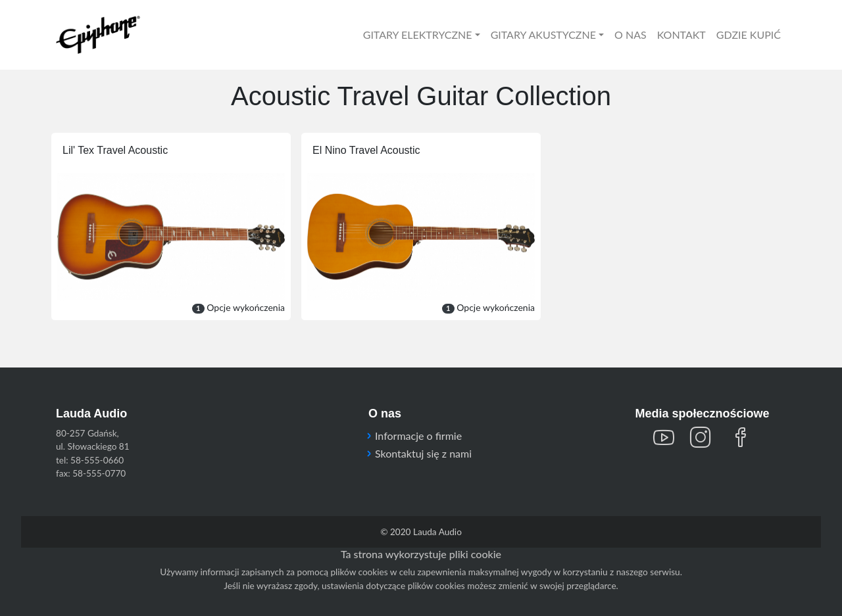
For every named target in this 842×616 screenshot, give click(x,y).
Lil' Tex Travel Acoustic (115, 150)
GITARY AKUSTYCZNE (543, 35)
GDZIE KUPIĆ (749, 35)
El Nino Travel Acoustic (366, 150)
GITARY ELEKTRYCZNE (418, 35)
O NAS (631, 35)
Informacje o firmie (418, 436)
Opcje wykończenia (238, 307)
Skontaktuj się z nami (423, 453)
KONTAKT (681, 35)
